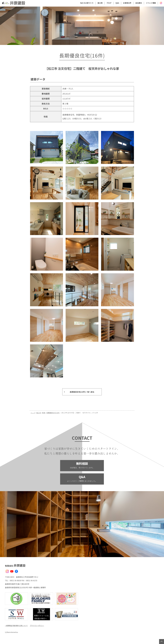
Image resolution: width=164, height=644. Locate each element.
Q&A (117, 3)
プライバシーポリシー (39, 625)
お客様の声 (127, 3)
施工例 (100, 3)
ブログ (109, 3)
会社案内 (139, 3)
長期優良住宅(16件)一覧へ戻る (82, 392)
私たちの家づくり (87, 3)
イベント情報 (151, 3)
